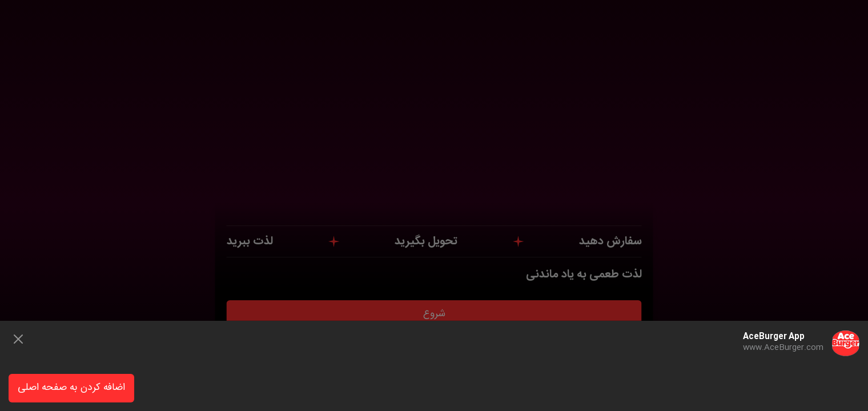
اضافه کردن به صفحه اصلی (71, 388)
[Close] (18, 339)
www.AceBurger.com (783, 348)
